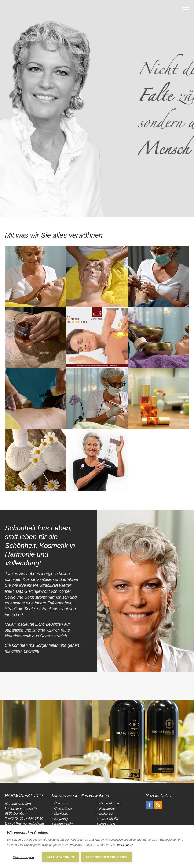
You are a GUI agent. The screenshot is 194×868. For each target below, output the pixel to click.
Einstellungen (23, 857)
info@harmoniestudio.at (26, 823)
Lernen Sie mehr (122, 845)
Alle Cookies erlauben (106, 857)
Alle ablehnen (60, 857)
